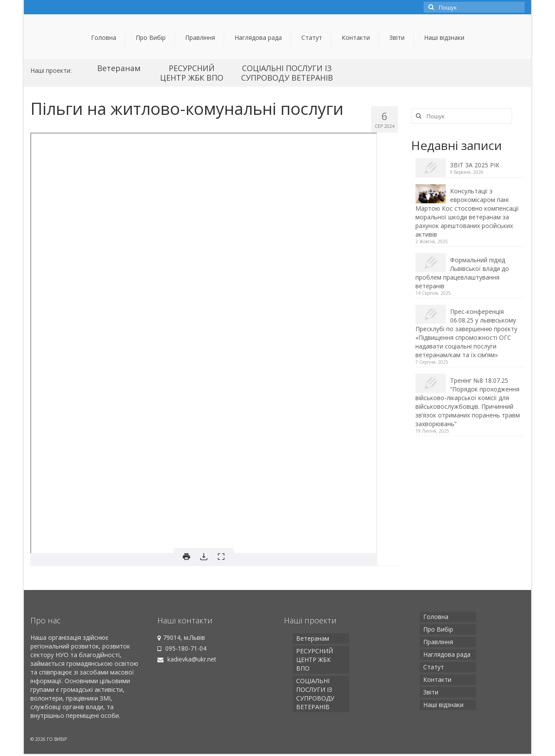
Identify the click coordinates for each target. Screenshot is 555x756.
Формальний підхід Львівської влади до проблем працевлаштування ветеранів (462, 273)
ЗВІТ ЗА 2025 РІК (475, 165)
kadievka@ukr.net (187, 659)
